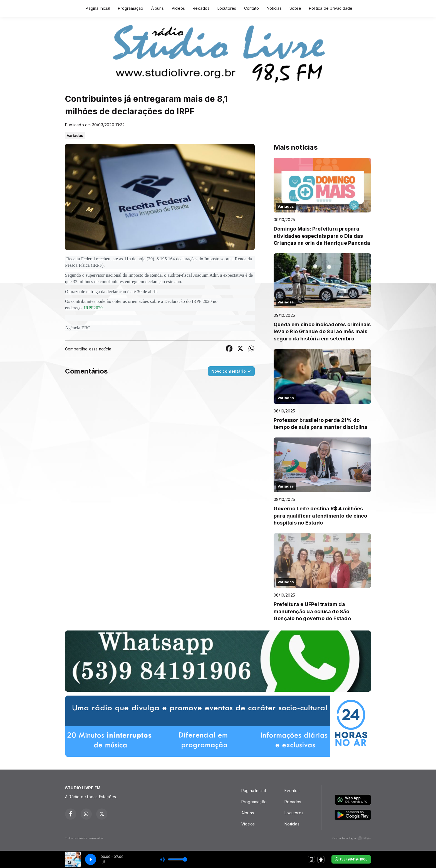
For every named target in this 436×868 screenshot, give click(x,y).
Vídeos (178, 8)
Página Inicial (98, 8)
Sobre (295, 8)
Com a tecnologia (352, 838)
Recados (201, 8)
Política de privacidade (331, 8)
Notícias (274, 8)
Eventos (292, 791)
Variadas (75, 135)
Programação (131, 8)
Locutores (227, 8)
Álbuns (158, 8)
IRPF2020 (93, 308)
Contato (252, 8)
